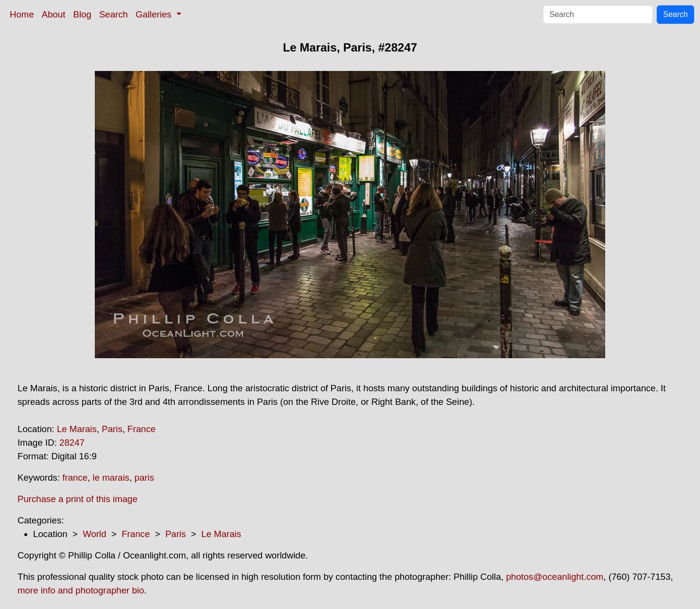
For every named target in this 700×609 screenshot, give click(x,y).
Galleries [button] (155, 14)
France (141, 429)
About (54, 14)
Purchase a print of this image (78, 499)
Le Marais (77, 429)
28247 (72, 443)
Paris (112, 429)
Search (114, 14)
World (94, 534)
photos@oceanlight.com (555, 577)
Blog (82, 14)
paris (144, 478)
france (75, 478)
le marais (111, 478)
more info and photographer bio (81, 590)
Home (22, 14)
